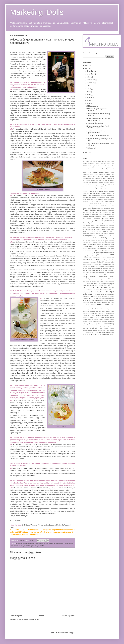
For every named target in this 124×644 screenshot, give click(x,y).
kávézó (103, 240)
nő (87, 270)
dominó (94, 198)
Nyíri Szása (86, 273)
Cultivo (106, 191)
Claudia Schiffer (91, 189)
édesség (101, 199)
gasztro (89, 219)
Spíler (107, 300)
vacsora (90, 322)
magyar (92, 253)
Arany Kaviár (91, 170)
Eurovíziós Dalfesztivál (104, 208)
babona (95, 172)
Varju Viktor (98, 324)
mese (84, 264)
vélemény (85, 328)
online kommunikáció (88, 275)
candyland (97, 185)
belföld (106, 176)
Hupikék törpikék (95, 234)
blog (104, 178)
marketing (111, 257)
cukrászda (100, 191)
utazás (101, 319)
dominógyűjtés (101, 198)
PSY (101, 290)
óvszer (112, 277)
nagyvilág (100, 268)
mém (112, 262)
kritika (91, 246)
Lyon (107, 251)
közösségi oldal (109, 244)
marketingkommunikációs (89, 262)
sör (96, 300)
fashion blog (91, 212)
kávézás (98, 240)
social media (90, 300)
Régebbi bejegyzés (68, 616)
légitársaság (103, 249)
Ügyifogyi (107, 320)
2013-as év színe (92, 106)
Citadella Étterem (104, 187)
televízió (108, 311)
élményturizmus (109, 202)
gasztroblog (97, 219)
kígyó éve (88, 242)
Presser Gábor (94, 285)
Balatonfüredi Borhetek (97, 174)
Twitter (112, 315)
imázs (97, 236)
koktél (103, 242)
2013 (87, 69)
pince (95, 283)
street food (93, 303)
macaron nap (86, 253)
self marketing (100, 298)
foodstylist (19, 544)
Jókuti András (96, 238)
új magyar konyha (24, 546)
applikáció (108, 168)
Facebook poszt (95, 210)
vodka (108, 330)
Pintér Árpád (101, 283)
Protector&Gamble (88, 290)
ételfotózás (97, 206)
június (89, 89)
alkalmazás (91, 164)
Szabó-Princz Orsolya (100, 305)
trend (113, 313)
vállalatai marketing (108, 322)
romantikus (111, 296)
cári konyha (104, 185)
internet (101, 236)
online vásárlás (99, 275)
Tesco (112, 311)
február (89, 100)
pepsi (101, 281)
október (89, 77)
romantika (105, 296)
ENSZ (96, 204)
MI (100, 264)
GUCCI (93, 225)
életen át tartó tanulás (97, 202)
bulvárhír (107, 183)
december (90, 71)
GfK (94, 223)
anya (100, 168)
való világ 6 (91, 324)
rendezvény (93, 296)
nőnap (109, 270)
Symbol (88, 305)
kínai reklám (98, 242)
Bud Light (105, 181)
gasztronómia (39, 544)
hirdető (99, 232)
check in (111, 185)
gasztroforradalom (29, 544)
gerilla (91, 223)
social (84, 300)
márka (112, 255)
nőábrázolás (92, 270)
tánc (97, 311)
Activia (104, 162)
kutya (105, 246)
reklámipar (110, 292)
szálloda (85, 307)
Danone (93, 193)
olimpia (112, 273)
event (113, 208)
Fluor (86, 214)
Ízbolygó (112, 236)
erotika (84, 206)
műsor (89, 268)
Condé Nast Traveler (108, 189)
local (93, 251)
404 (91, 162)
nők (106, 270)
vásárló (96, 326)
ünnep (112, 319)
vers (101, 328)
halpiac (93, 229)
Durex (88, 200)
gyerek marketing (109, 225)
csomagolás (86, 193)
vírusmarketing (101, 330)
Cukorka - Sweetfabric (89, 191)
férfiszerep (106, 212)
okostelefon (93, 273)
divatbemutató (96, 195)
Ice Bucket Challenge (108, 234)
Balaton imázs (110, 172)
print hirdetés (101, 287)
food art (96, 214)
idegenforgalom (87, 236)
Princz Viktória (68, 544)
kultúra (96, 246)
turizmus (91, 315)
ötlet (95, 279)
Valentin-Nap (97, 322)
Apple (103, 168)
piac (92, 283)
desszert (109, 193)
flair (84, 214)
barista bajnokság (98, 176)
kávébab (88, 240)
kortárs (84, 244)
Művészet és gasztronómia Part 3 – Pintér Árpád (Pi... (98, 119)
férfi (101, 212)
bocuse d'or (95, 181)
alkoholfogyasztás (105, 164)
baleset (85, 176)
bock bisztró (87, 180)
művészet (94, 268)
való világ (85, 324)
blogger (108, 178)
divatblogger (111, 195)
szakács (16, 546)
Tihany (100, 313)
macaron (112, 251)
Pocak (85, 285)
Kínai (92, 242)
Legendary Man (95, 249)
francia (91, 217)
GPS (84, 225)
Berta (90, 178)
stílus (88, 303)
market (104, 257)
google (102, 223)
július (89, 86)
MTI (86, 268)
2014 (87, 66)
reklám (111, 290)
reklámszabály (110, 294)
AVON (90, 172)
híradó (84, 232)
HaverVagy (99, 229)
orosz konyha (110, 275)
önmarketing (86, 279)
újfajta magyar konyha (37, 546)
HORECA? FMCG (108, 232)
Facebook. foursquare (108, 210)
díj (113, 193)
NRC (113, 270)
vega (100, 326)
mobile (93, 266)
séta (106, 298)
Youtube (91, 334)
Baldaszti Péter (109, 174)
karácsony (111, 238)
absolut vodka (97, 162)
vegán (104, 326)
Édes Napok (94, 200)
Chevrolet (85, 187)
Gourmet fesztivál (109, 223)
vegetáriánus (111, 326)
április (89, 95)
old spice (107, 273)
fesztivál (112, 212)
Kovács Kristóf (92, 244)
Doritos (112, 198)
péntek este (96, 281)
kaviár (107, 240)
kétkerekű (111, 240)
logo (96, 251)
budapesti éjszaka (97, 183)
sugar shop (107, 303)
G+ (107, 217)
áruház (84, 172)
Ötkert (92, 279)
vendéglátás (94, 328)
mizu (89, 266)
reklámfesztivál (87, 292)
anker (96, 168)
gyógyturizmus (95, 227)
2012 (87, 153)
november (90, 74)
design (103, 193)
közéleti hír (100, 244)
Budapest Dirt (87, 183)
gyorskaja (111, 227)
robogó (99, 296)
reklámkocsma (99, 294)
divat (90, 195)
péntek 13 (89, 281)
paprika (103, 279)
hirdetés (91, 231)
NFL (110, 268)
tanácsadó (93, 311)
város (103, 324)
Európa (94, 208)
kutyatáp (85, 249)
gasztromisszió (87, 221)
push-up (106, 290)
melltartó (108, 262)
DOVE (84, 200)
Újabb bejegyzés (16, 616)
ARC (96, 170)
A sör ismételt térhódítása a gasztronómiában (96, 132)
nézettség (106, 268)
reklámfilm (99, 292)
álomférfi (98, 166)
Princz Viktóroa (88, 287)
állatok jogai (91, 166)
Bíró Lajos (95, 178)
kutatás (101, 246)
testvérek (85, 313)
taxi (100, 311)
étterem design (87, 208)
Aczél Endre (110, 162)
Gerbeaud (86, 223)
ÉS (88, 206)
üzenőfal (85, 322)
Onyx (105, 275)
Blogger (71, 633)
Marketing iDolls (37, 12)
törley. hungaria (106, 313)
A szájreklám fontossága (95, 123)
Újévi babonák (91, 148)
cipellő (96, 187)
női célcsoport (100, 270)
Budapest (111, 180)
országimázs (103, 277)
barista (90, 176)
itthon (105, 236)
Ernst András (110, 204)
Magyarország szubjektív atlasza (95, 255)
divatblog (104, 195)
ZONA (96, 334)
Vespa (106, 328)
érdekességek (102, 204)
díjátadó (85, 195)
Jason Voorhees (87, 238)
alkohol (97, 164)
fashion (85, 212)
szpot (112, 309)
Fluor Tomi (91, 214)
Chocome (91, 187)
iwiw (108, 236)
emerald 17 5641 (88, 204)
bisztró (100, 178)
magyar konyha (48, 544)
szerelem (97, 307)
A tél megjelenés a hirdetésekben (98, 136)
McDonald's (101, 262)
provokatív (96, 290)
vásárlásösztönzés (88, 326)
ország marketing (89, 277)
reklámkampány (88, 294)
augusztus (90, 83)
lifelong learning (87, 251)
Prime (100, 285)
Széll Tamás (91, 307)
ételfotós (91, 206)
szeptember (91, 80)
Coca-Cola (99, 189)
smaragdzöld (111, 298)
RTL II (92, 298)
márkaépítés (87, 257)
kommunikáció (110, 242)
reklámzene (86, 296)
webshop (112, 332)
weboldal (106, 332)
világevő (95, 330)
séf (12, 546)
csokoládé (111, 191)
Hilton (109, 229)
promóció (112, 287)
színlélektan (102, 309)
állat (113, 164)
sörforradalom (101, 300)
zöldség (100, 334)
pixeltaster (107, 283)
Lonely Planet (102, 251)
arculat (100, 170)
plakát (112, 283)
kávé (84, 240)
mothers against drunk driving (103, 266)
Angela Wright (90, 168)
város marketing (109, 324)
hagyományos (87, 229)
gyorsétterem (104, 227)
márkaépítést (96, 257)
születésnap (86, 311)
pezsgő (89, 283)
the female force (93, 313)
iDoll (94, 236)
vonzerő (112, 330)
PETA (84, 283)
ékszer (106, 200)
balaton (101, 172)
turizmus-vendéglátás (102, 315)
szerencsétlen (104, 307)
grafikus (88, 225)
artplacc (112, 170)
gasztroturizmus (109, 221)
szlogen (108, 309)
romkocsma (86, 298)
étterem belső (110, 206)
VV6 (86, 332)
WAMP (89, 332)
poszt (88, 285)
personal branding (109, 281)
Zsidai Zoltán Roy (107, 334)
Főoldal (42, 616)
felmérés (97, 212)
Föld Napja (108, 214)
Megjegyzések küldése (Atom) (29, 619)
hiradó (112, 229)
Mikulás (85, 266)
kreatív (85, 246)
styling (98, 303)
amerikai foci (105, 166)
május (89, 92)
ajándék (85, 164)
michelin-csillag (106, 264)
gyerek (102, 225)
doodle (108, 198)
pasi (84, 281)
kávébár (93, 240)
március (90, 98)
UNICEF (96, 320)
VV (83, 332)
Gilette (97, 223)
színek (96, 309)
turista (85, 315)
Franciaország (97, 217)
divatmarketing (87, 197)
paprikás (108, 279)
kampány (104, 238)
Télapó (103, 311)
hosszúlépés (86, 234)
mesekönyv (90, 264)
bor (100, 181)
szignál (89, 309)
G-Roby (104, 217)
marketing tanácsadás (107, 260)
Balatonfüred (86, 174)
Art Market (106, 170)
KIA (84, 242)
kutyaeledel (111, 246)
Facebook (86, 210)
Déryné (98, 193)
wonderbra (85, 334)
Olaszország (101, 273)
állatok (85, 166)
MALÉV (107, 255)
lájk (89, 249)
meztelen (96, 264)
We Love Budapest (97, 332)
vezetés (112, 328)
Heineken (104, 229)
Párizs (112, 279)
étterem (103, 206)
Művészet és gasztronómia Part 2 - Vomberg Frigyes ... (98, 127)
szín (92, 309)
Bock (113, 178)
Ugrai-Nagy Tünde (88, 318)
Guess (97, 225)
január (89, 103)
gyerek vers (86, 227)
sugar (102, 303)
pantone (99, 279)
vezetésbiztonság (87, 330)
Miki (113, 264)
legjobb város (110, 249)
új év (95, 318)
